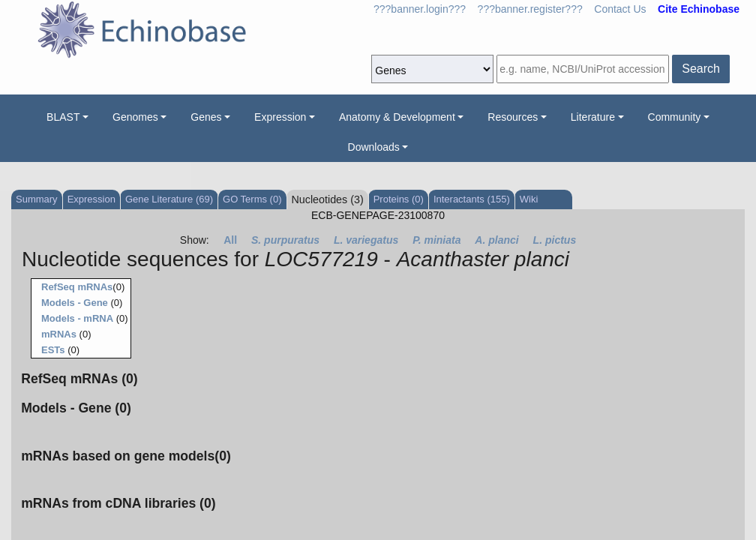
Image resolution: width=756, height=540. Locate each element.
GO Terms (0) (252, 199)
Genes (206, 117)
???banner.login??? (420, 9)
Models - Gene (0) (76, 408)
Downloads (374, 147)
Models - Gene (75, 303)
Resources (513, 117)
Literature (593, 117)
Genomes (135, 117)
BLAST (63, 117)
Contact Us (620, 9)
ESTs (53, 350)
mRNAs (59, 334)
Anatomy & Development (397, 117)
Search (701, 69)
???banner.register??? (530, 9)
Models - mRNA (77, 318)
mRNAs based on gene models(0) (126, 456)
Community (675, 117)
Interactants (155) (472, 199)
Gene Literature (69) (169, 199)
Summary (37, 199)
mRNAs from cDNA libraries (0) (118, 503)
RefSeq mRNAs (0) (79, 379)
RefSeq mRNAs (77, 287)
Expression (280, 117)
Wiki (529, 199)
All (230, 240)
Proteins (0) (399, 199)
